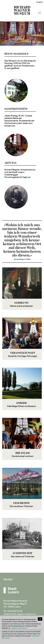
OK (40, 619)
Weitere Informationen (19, 628)
